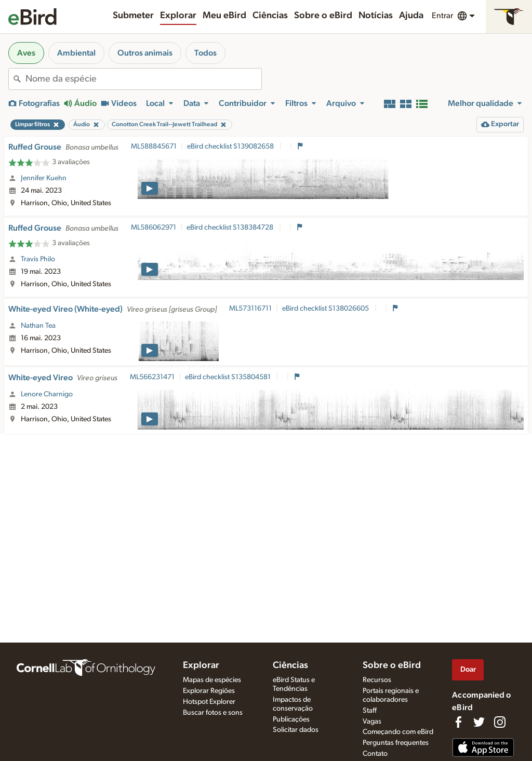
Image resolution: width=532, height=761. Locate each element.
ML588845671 (154, 146)
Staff (370, 711)
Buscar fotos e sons (213, 713)
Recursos (377, 680)
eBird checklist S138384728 (231, 228)
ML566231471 (152, 377)
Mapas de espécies (212, 680)
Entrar (442, 16)
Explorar (178, 16)
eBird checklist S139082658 (231, 146)
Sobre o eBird (323, 16)
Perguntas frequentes (396, 743)
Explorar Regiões (209, 691)
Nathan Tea (38, 326)
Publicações (291, 719)
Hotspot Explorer (209, 702)
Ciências (270, 16)
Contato (375, 754)
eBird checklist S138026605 (326, 309)
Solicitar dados (296, 730)
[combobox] (143, 79)
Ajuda (411, 16)
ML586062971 (154, 228)
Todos (205, 53)
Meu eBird (224, 16)
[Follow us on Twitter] (479, 722)
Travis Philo (38, 259)
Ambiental (76, 53)
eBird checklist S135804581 (229, 377)
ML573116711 (250, 309)
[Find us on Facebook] (458, 722)
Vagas (372, 722)
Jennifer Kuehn (44, 178)
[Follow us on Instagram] (500, 722)
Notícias (376, 16)
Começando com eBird (398, 732)
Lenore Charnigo (47, 394)
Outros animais (145, 53)
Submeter (133, 16)
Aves (26, 53)
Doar (468, 669)
